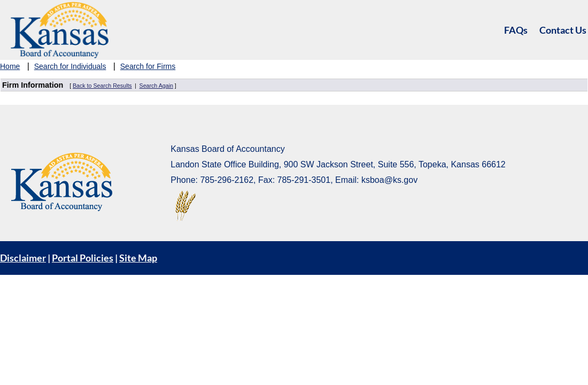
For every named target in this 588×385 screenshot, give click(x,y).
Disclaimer (23, 258)
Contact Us (563, 30)
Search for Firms (148, 66)
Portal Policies (83, 258)
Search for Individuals (70, 66)
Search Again (156, 86)
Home (10, 66)
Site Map (138, 258)
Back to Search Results (102, 86)
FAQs (516, 30)
